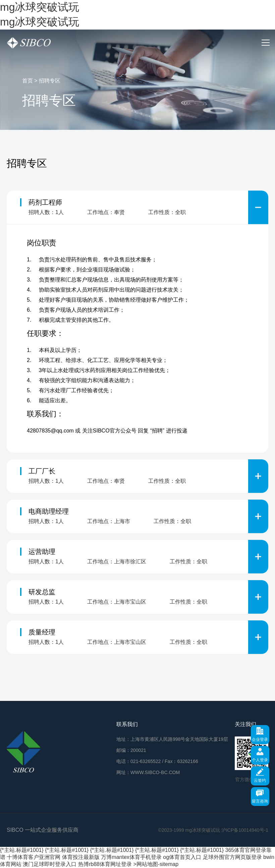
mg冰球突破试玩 (40, 7)
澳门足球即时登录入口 (50, 864)
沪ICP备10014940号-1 (245, 830)
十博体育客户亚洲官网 (34, 857)
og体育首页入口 (182, 857)
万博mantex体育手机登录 (131, 857)
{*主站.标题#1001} (22, 850)
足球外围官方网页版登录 (232, 857)
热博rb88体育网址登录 (105, 864)
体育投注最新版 (81, 857)
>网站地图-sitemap (156, 864)
